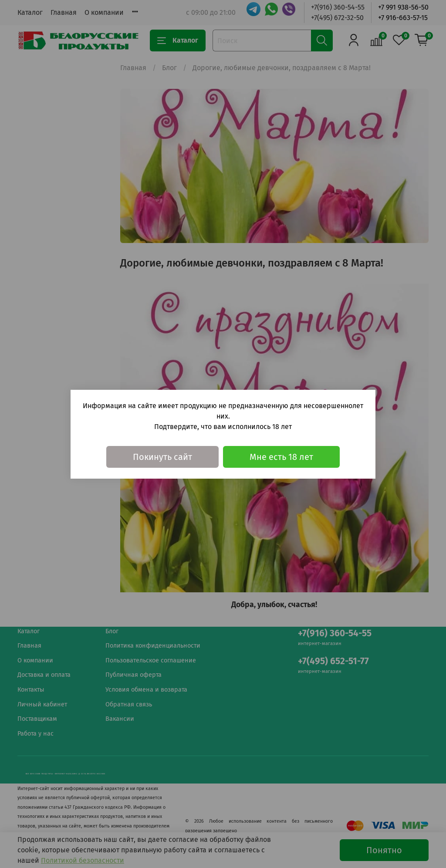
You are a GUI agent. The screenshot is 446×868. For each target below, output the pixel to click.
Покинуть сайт (162, 457)
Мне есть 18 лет (281, 457)
